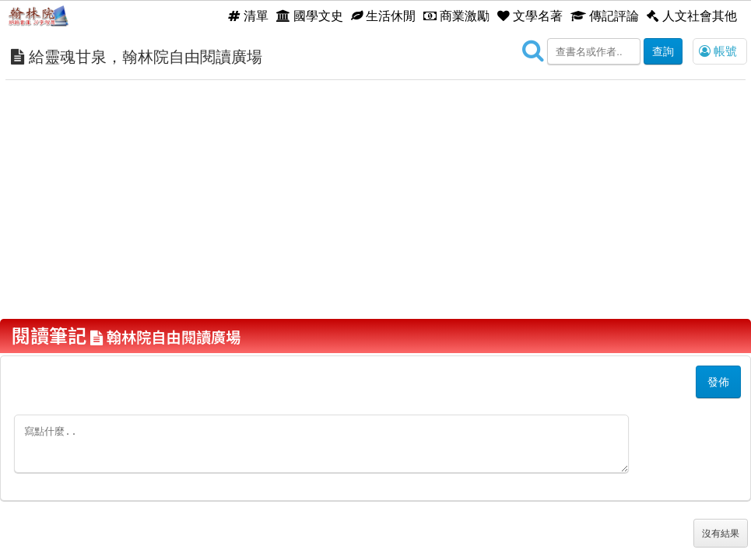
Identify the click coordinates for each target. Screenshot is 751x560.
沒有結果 (721, 534)
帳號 (718, 51)
